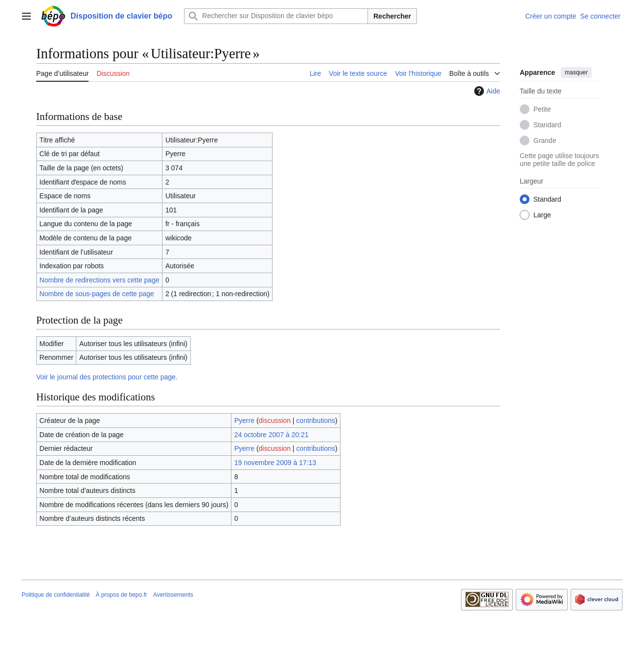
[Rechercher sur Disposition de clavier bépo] (276, 16)
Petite (542, 109)
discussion (275, 420)
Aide (486, 91)
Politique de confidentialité (56, 595)
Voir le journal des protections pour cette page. (107, 377)
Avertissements (173, 595)
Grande (545, 140)
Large (542, 215)
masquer (576, 72)
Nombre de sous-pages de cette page (97, 294)
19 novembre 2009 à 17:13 (275, 463)
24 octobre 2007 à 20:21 (272, 435)
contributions (315, 420)
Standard (547, 125)
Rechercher (392, 16)
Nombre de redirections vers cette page (100, 280)
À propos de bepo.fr (121, 595)
